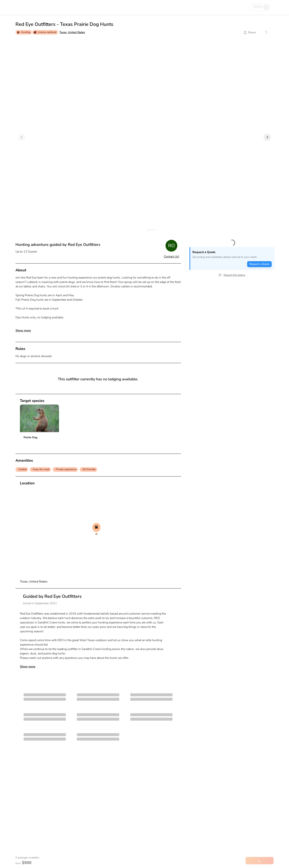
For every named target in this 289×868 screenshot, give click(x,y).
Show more (23, 331)
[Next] (267, 137)
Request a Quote (259, 264)
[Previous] (22, 137)
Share (250, 32)
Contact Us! (172, 257)
